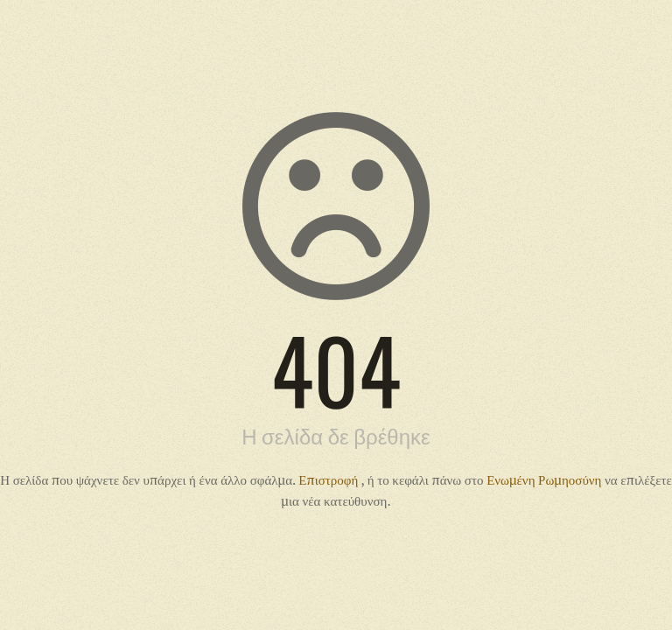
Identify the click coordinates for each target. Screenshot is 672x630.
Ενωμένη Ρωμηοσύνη (546, 479)
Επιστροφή (329, 479)
